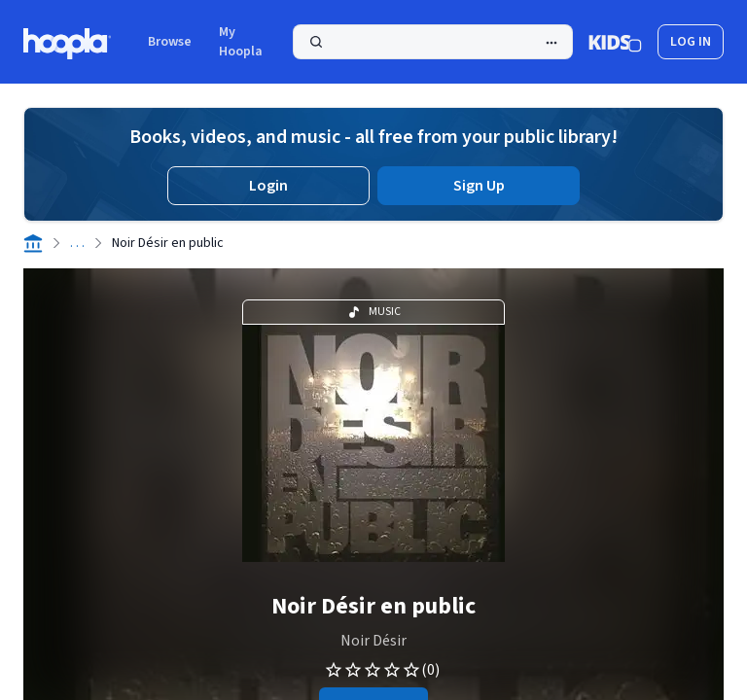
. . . (77, 243)
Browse (170, 42)
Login (268, 186)
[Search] (433, 42)
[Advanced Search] (551, 43)
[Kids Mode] (615, 42)
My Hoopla (241, 42)
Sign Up (479, 186)
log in (691, 42)
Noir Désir (373, 641)
